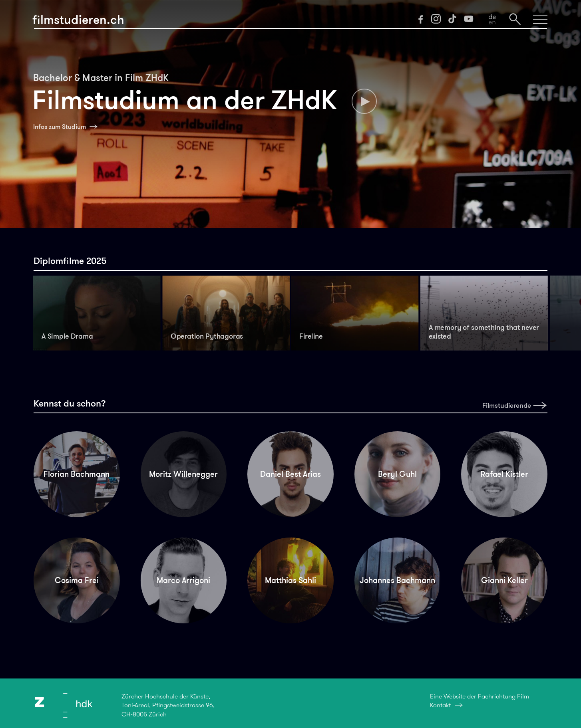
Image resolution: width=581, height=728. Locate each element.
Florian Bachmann (77, 474)
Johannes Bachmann (397, 580)
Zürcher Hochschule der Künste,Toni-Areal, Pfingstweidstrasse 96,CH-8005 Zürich (168, 705)
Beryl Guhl (397, 474)
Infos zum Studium (60, 127)
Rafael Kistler (504, 474)
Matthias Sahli (290, 580)
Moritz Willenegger (183, 474)
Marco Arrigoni (183, 580)
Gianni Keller (504, 580)
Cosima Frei (77, 580)
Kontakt (440, 705)
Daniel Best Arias (290, 474)
